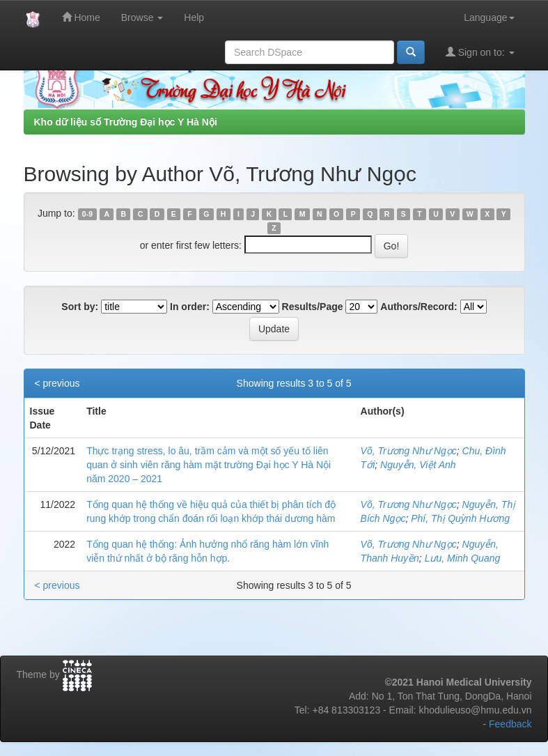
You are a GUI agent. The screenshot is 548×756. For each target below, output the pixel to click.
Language (489, 17)
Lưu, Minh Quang (463, 558)
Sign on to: (480, 52)
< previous (57, 383)
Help (194, 17)
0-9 (87, 214)
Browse (142, 17)
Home (81, 17)
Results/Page (313, 307)
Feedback (510, 724)
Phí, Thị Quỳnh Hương (460, 518)
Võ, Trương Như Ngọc (409, 451)
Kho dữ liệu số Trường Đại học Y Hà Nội (126, 122)
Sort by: (80, 307)
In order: (190, 307)
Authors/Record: (418, 307)
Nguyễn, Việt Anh (418, 465)
